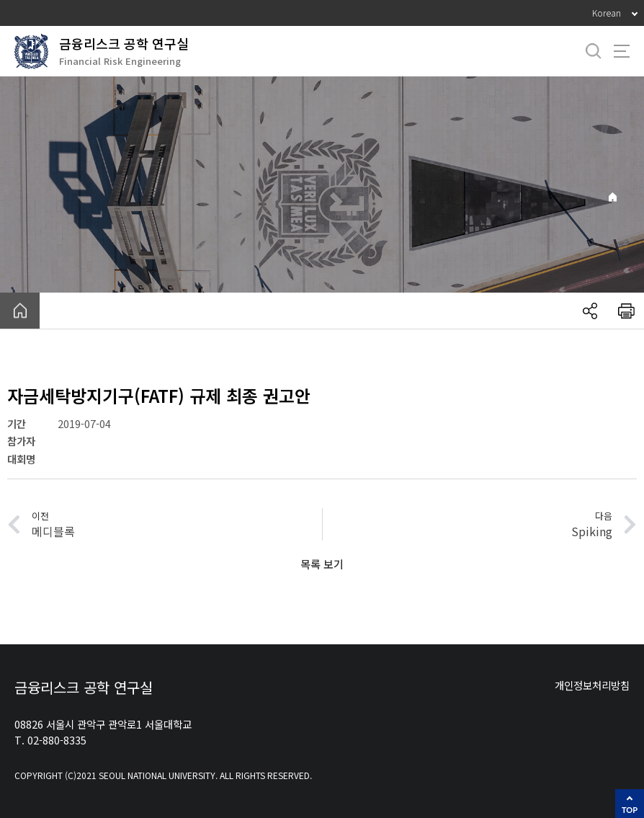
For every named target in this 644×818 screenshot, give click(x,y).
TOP (630, 810)
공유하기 (590, 311)
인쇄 (626, 311)
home (20, 311)
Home (613, 197)
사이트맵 (622, 51)
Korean (607, 13)
